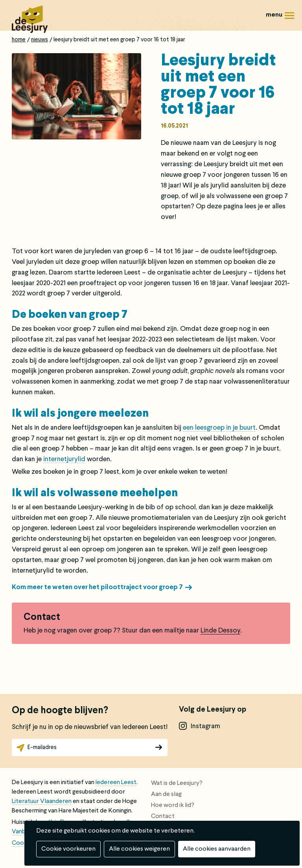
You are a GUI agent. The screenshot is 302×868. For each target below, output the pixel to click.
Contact (163, 816)
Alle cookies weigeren (139, 849)
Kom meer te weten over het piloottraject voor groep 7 (97, 587)
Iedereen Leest (116, 783)
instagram (205, 726)
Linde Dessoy (220, 631)
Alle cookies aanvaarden (217, 849)
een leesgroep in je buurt (219, 428)
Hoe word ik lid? (173, 805)
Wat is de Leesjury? (177, 783)
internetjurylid (64, 459)
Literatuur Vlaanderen (42, 801)
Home (19, 40)
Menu (289, 18)
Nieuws (40, 40)
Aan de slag (166, 794)
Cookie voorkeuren (68, 849)
